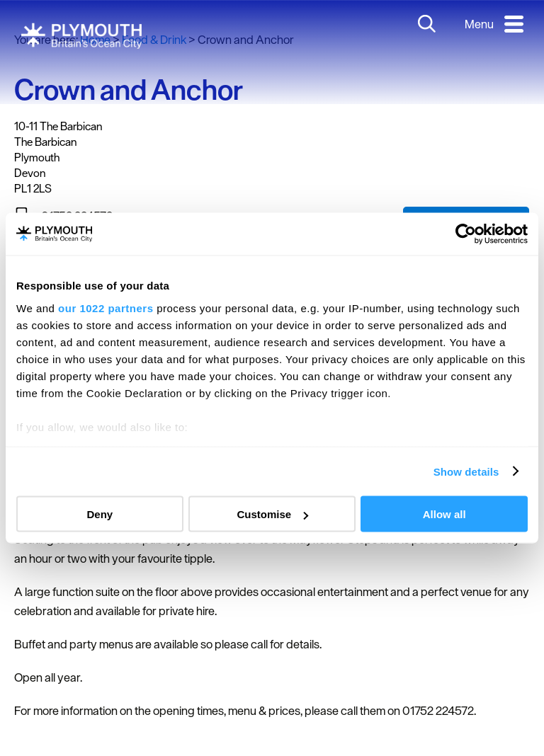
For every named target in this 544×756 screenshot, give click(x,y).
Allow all (444, 514)
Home (95, 40)
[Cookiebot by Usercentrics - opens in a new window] (466, 234)
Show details (466, 471)
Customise (272, 514)
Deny (100, 514)
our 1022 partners (106, 308)
